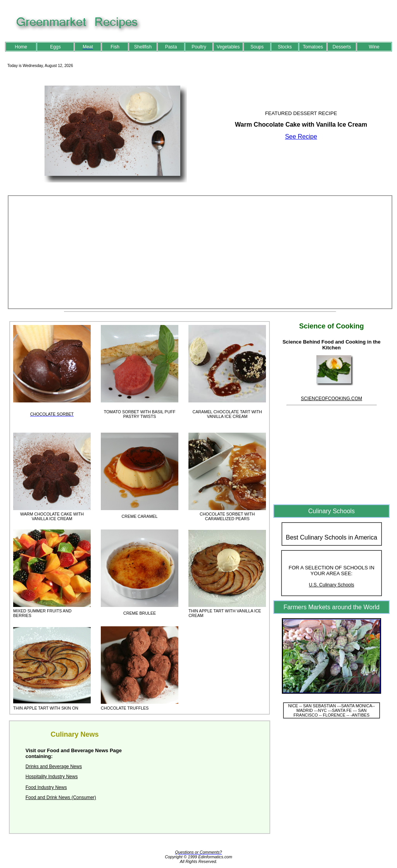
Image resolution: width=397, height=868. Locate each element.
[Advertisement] (200, 252)
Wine (374, 47)
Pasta (171, 47)
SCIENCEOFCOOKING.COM (331, 399)
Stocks (285, 47)
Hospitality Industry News (52, 777)
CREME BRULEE (140, 613)
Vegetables (228, 47)
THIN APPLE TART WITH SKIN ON (46, 708)
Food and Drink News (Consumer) (61, 798)
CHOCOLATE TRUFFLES (125, 708)
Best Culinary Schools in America (331, 537)
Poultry (199, 47)
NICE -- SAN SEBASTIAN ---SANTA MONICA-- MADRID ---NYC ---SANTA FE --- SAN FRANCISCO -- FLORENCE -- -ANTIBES (331, 710)
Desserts (342, 47)
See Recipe (301, 137)
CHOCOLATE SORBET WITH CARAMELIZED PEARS (227, 516)
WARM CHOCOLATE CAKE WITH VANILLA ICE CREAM (52, 516)
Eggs (55, 47)
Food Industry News (46, 787)
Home (21, 47)
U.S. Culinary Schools (332, 585)
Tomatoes (313, 47)
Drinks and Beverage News (54, 767)
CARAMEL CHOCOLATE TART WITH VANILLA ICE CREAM (227, 414)
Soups (257, 47)
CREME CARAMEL (140, 516)
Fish (115, 47)
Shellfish (143, 47)
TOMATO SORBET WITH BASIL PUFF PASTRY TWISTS (140, 414)
